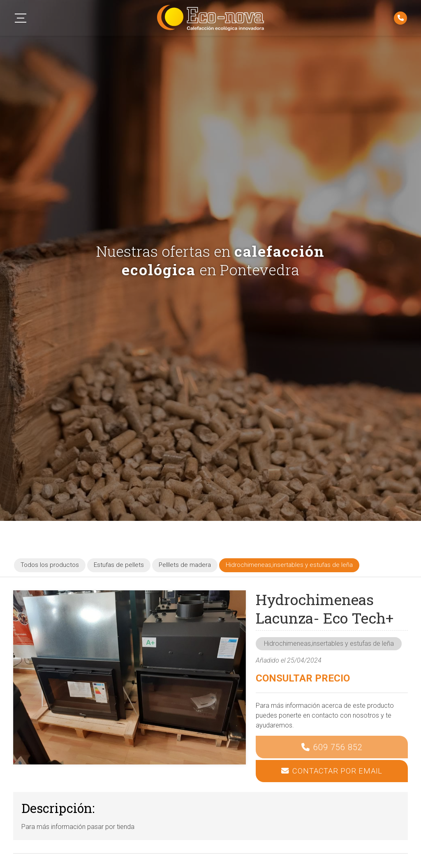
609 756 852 (338, 747)
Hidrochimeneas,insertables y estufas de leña (329, 644)
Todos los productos (50, 565)
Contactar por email (337, 771)
